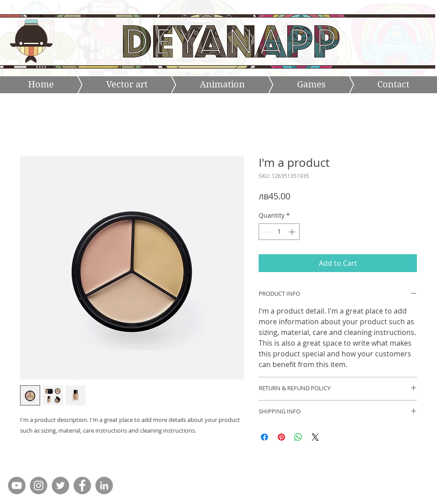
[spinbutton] (279, 232)
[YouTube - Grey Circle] (17, 485)
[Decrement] (266, 232)
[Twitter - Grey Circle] (60, 485)
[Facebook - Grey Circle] (82, 485)
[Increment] (293, 232)
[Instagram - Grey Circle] (39, 485)
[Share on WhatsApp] (298, 437)
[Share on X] (315, 437)
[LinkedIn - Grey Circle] (104, 485)
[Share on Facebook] (264, 437)
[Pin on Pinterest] (281, 437)
